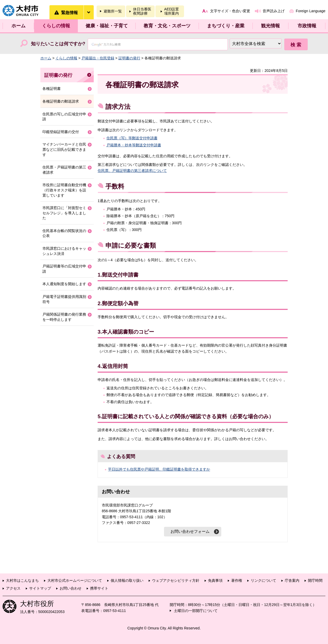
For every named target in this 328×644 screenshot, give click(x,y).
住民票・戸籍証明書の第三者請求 (64, 170)
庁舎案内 (292, 580)
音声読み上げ (274, 11)
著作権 (237, 580)
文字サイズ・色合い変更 (230, 11)
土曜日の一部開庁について (196, 611)
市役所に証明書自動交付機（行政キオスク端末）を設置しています (64, 190)
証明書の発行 (129, 58)
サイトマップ (40, 588)
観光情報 (270, 26)
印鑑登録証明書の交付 (61, 132)
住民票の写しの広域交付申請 (64, 117)
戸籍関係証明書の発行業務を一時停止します (64, 317)
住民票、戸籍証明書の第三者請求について (132, 171)
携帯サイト (99, 588)
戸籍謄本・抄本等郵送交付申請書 (134, 145)
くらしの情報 (56, 26)
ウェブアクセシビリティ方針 (176, 580)
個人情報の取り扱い (127, 580)
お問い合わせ (71, 588)
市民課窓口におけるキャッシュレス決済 (64, 251)
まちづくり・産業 (226, 26)
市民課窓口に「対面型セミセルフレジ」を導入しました (64, 213)
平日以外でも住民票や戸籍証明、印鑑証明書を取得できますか (159, 469)
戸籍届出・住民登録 (98, 58)
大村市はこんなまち (22, 580)
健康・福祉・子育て (107, 26)
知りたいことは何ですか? (58, 44)
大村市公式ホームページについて (75, 580)
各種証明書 (52, 89)
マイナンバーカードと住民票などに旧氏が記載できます (64, 149)
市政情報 (307, 26)
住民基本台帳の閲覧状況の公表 (64, 233)
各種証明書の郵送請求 (61, 101)
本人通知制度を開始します (64, 284)
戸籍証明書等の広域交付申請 (64, 269)
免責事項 (215, 580)
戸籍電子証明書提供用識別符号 (64, 299)
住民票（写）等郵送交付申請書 (132, 138)
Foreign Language (311, 11)
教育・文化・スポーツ (167, 26)
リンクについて (263, 580)
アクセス (13, 588)
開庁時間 (315, 580)
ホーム (18, 26)
